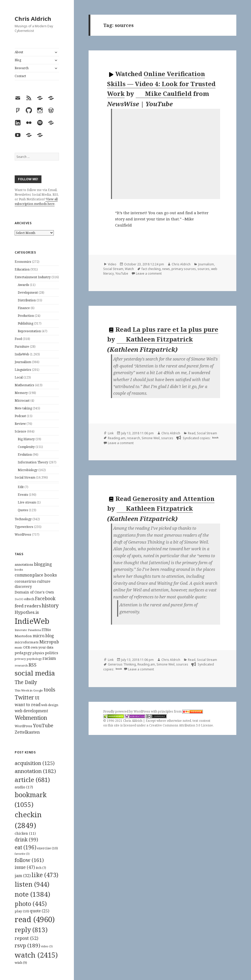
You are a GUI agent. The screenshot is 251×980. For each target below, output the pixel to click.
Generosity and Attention (174, 498)
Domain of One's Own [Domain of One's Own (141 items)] (34, 592)
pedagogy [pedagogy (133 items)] (23, 653)
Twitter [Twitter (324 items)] (24, 697)
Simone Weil (151, 438)
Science (20, 431)
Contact (20, 76)
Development (28, 293)
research (133, 438)
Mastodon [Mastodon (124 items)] (23, 636)
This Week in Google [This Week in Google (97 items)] (29, 690)
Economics (23, 262)
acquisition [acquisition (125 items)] (35, 763)
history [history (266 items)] (50, 605)
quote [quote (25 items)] (40, 911)
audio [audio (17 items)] (24, 787)
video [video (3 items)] (47, 946)
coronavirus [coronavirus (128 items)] (25, 581)
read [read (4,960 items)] (35, 919)
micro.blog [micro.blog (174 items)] (43, 636)
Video (112, 264)
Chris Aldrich (33, 19)
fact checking (151, 269)
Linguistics (23, 370)
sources (204, 269)
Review (20, 424)
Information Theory (33, 462)
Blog (18, 60)
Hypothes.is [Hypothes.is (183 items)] (27, 612)
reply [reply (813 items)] (31, 930)
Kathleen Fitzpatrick (155, 339)
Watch (129, 269)
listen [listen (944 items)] (32, 884)
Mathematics (24, 385)
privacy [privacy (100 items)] (20, 659)
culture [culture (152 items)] (44, 581)
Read (192, 433)
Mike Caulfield (164, 94)
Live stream (27, 502)
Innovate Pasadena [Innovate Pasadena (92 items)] (28, 630)
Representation (29, 331)
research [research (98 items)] (21, 665)
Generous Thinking (122, 664)
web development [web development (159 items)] (31, 711)
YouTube (122, 273)
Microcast (22, 401)
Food (18, 339)
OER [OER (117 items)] (27, 647)
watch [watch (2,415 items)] (36, 955)
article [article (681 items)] (32, 780)
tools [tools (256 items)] (50, 690)
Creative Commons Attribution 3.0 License (181, 725)
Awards (23, 285)
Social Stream (25, 477)
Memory (21, 393)
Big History (26, 439)
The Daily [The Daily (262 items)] (26, 682)
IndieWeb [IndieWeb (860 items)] (32, 621)
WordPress (23, 534)
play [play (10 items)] (22, 911)
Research (22, 68)
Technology (23, 519)
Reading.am (117, 438)
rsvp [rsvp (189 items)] (27, 945)
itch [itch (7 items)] (41, 868)
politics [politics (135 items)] (52, 653)
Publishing (25, 323)
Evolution (25, 455)
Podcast (20, 416)
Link (111, 433)
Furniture (22, 347)
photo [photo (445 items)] (31, 904)
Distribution (27, 300)
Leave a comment (149, 273)
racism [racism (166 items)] (49, 658)
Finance (24, 308)
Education (22, 269)
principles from (180, 711)
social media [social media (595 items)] (35, 673)
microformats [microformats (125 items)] (27, 642)
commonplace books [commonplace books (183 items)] (36, 575)
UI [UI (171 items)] (37, 698)
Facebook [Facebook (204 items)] (45, 598)
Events (23, 495)
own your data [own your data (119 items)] (42, 647)
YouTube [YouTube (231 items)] (43, 725)
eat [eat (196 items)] (25, 847)
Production (26, 316)
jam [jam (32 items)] (23, 876)
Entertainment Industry (33, 277)
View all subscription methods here (36, 201)
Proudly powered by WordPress (127, 711)
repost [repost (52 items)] (27, 938)
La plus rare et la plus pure (175, 329)
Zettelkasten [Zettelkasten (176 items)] (27, 732)
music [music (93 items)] (19, 647)
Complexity (26, 447)
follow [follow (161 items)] (29, 860)
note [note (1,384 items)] (32, 894)
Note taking (23, 408)
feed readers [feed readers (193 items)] (28, 606)
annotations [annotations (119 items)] (24, 564)
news (166, 269)
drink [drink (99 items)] (26, 840)
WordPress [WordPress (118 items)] (23, 726)
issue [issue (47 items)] (25, 867)
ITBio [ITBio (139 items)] (46, 630)
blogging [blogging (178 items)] (43, 564)
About (19, 52)
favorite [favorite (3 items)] (22, 854)
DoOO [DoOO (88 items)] (19, 599)
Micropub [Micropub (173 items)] (49, 642)
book (215, 438)
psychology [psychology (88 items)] (34, 659)
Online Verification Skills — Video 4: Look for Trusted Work (161, 84)
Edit (21, 487)
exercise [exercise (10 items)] (47, 848)
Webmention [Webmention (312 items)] (31, 718)
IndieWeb (22, 354)
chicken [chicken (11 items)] (25, 833)
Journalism (23, 362)
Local (19, 377)
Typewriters (24, 527)
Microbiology (28, 470)
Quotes (23, 510)
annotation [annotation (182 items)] (35, 771)
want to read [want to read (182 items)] (28, 704)
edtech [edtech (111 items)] (29, 599)
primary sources (184, 269)
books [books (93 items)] (19, 569)
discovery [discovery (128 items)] (23, 586)
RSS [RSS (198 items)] (33, 665)
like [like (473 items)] (45, 875)
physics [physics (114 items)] (38, 653)
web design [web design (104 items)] (50, 705)
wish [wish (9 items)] (21, 963)
